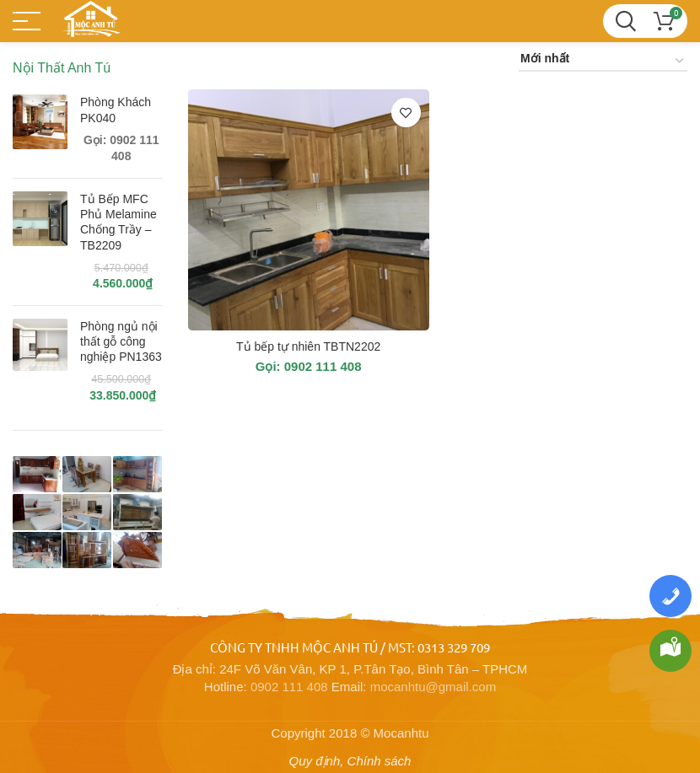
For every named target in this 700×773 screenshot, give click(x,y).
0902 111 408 (289, 687)
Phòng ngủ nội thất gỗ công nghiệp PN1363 (121, 341)
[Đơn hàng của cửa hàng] (603, 61)
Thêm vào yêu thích (406, 113)
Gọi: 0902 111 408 (309, 366)
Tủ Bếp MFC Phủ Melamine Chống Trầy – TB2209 (118, 222)
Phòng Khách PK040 (116, 110)
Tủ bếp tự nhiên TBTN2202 (308, 346)
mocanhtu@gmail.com (433, 687)
